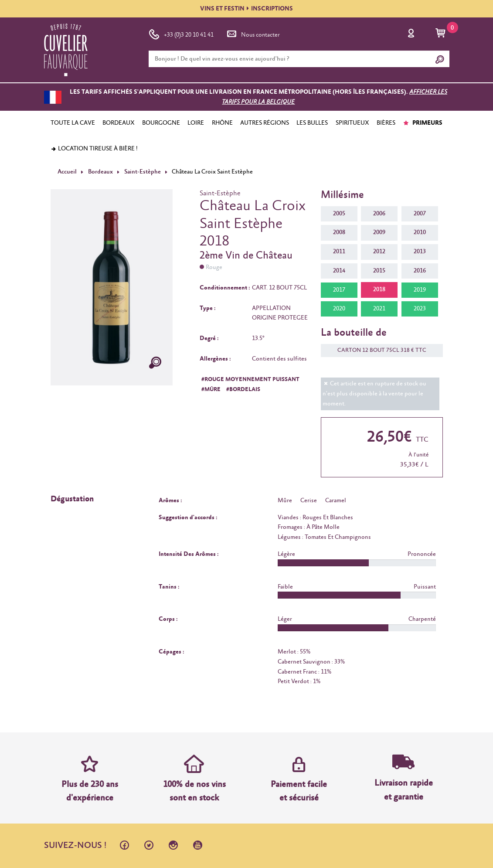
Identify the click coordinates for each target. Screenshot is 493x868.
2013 (420, 252)
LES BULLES (312, 123)
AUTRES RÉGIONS (265, 123)
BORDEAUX (119, 123)
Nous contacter (253, 33)
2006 (379, 214)
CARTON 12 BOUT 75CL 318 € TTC (377, 350)
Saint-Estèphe (142, 172)
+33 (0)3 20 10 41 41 (181, 33)
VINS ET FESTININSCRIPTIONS (246, 9)
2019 (420, 289)
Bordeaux (100, 172)
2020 (339, 309)
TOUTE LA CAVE (73, 123)
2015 (379, 271)
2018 (379, 289)
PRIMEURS (423, 123)
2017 (339, 289)
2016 (420, 271)
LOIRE (196, 123)
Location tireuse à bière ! (94, 149)
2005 (339, 214)
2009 (379, 232)
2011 (339, 252)
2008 (339, 232)
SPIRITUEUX (352, 123)
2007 (420, 214)
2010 (420, 232)
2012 (379, 252)
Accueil (67, 172)
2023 (420, 309)
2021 (379, 309)
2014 (339, 271)
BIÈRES (386, 123)
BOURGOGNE (161, 123)
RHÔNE (222, 123)
